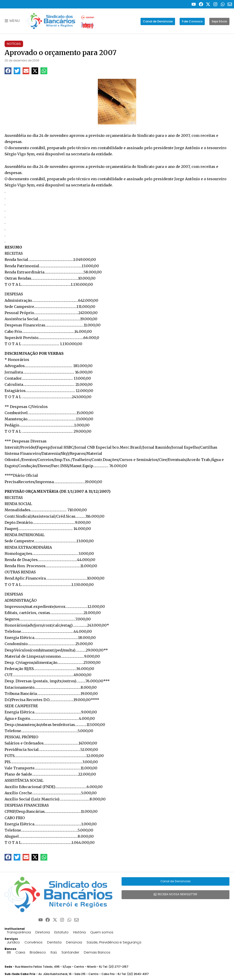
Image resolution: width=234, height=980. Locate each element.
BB (9, 952)
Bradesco (38, 952)
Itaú (54, 952)
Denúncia (74, 942)
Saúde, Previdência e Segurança (114, 942)
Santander (70, 952)
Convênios (33, 942)
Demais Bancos (97, 952)
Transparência (19, 932)
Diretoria (43, 932)
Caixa (20, 952)
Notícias (14, 44)
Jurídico (13, 942)
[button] (8, 71)
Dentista (54, 942)
